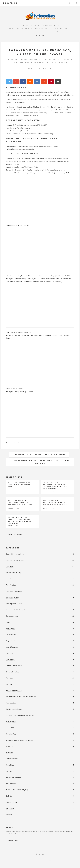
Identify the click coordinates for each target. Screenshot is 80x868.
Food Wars (10, 678)
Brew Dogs (10, 752)
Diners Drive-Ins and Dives (15, 554)
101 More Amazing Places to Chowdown (20, 715)
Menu (77, 3)
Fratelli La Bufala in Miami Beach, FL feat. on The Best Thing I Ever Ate (40, 462)
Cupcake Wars (11, 635)
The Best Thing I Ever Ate (15, 560)
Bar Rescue (10, 808)
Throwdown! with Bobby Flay (16, 610)
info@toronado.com (25, 131)
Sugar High (10, 765)
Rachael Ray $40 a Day (14, 573)
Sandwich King (11, 734)
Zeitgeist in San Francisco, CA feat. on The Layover (40, 455)
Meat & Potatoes (12, 647)
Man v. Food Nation (13, 597)
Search (70, 3)
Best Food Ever (11, 784)
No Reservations (12, 759)
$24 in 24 (9, 684)
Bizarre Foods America (14, 591)
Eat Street (10, 771)
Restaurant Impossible (14, 690)
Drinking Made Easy (13, 672)
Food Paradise (11, 585)
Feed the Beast (11, 721)
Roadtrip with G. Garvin (14, 604)
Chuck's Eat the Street (14, 709)
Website (9, 815)
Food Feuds (10, 728)
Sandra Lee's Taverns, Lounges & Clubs (19, 740)
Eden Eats (9, 653)
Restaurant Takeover (13, 777)
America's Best (11, 703)
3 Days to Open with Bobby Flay (17, 790)
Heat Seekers (11, 628)
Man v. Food (10, 579)
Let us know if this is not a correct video (28, 161)
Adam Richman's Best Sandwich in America (21, 697)
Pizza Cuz (9, 746)
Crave (8, 622)
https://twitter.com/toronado (23, 149)
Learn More (13, 841)
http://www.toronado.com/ (22, 128)
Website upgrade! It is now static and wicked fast (19, 485)
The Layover (15, 443)
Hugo (50, 860)
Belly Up (9, 796)
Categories (13, 548)
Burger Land (10, 641)
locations (10, 3)
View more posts (15, 534)
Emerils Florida (11, 802)
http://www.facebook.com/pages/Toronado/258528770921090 (36, 146)
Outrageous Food (12, 616)
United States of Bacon (14, 666)
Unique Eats (10, 566)
